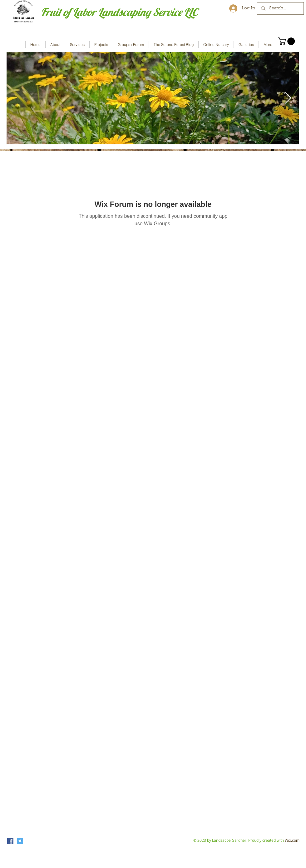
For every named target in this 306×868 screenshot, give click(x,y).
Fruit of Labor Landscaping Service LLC (119, 12)
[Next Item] (288, 98)
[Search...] (280, 8)
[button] (287, 41)
